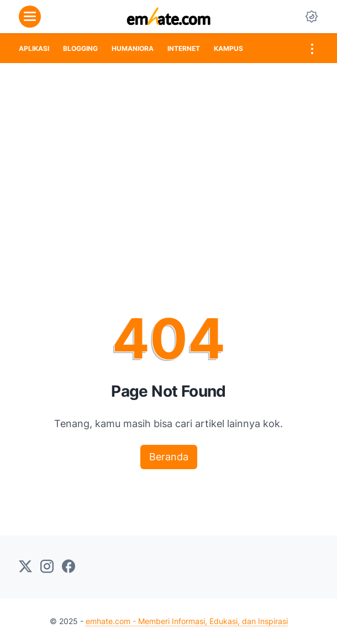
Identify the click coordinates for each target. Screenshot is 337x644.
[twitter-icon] (25, 567)
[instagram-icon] (47, 567)
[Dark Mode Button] (312, 17)
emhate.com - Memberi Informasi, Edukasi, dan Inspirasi (187, 621)
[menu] (30, 17)
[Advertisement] (168, 146)
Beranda (169, 457)
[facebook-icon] (69, 567)
